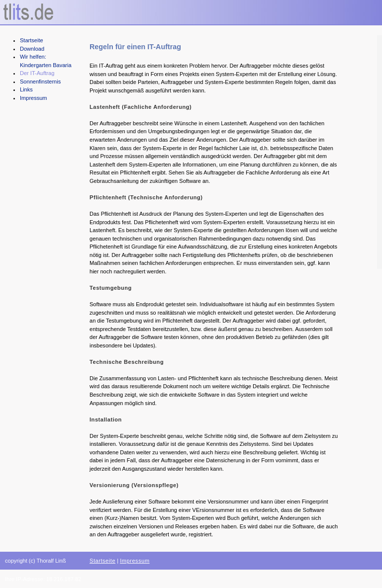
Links (26, 89)
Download (32, 49)
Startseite (32, 40)
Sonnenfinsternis (40, 82)
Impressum (34, 98)
